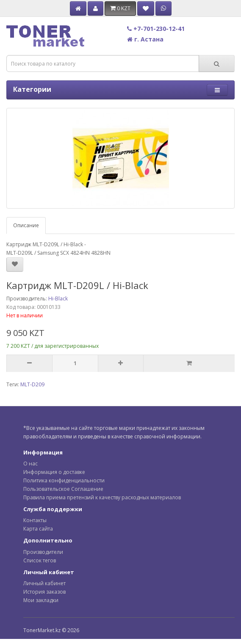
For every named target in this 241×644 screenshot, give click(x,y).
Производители (43, 552)
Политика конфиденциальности (64, 480)
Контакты (35, 520)
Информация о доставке (54, 472)
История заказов (44, 592)
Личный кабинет (44, 583)
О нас (30, 464)
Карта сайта (38, 529)
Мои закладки (41, 600)
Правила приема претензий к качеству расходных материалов (102, 497)
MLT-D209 (32, 384)
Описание (26, 225)
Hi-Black (58, 299)
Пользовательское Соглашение (63, 489)
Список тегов (40, 560)
